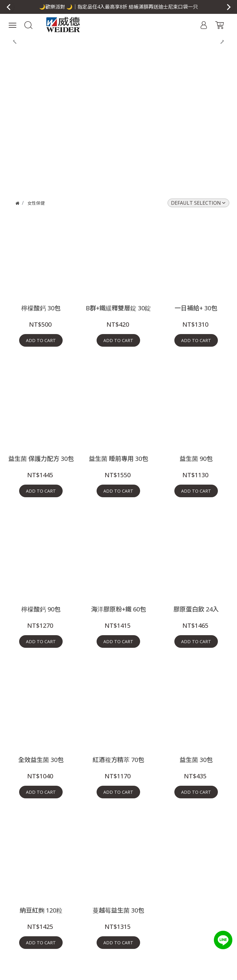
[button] (118, 7)
